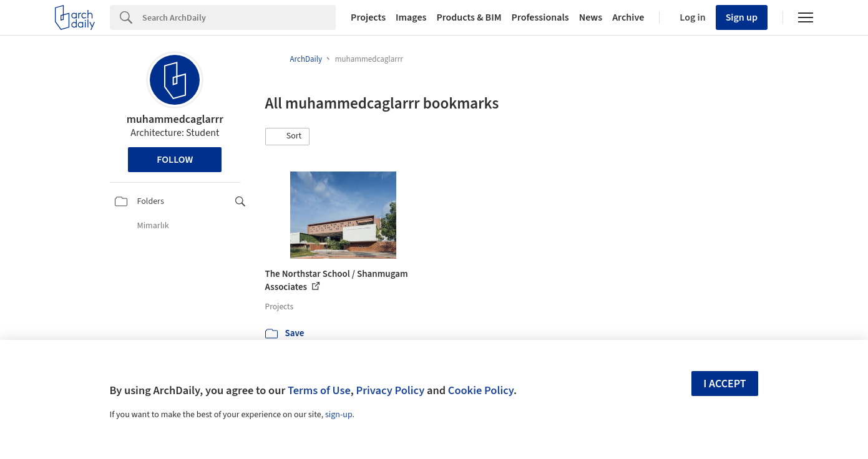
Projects (368, 17)
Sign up (742, 17)
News (591, 17)
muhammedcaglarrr (175, 119)
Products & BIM (469, 17)
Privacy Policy (390, 390)
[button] (288, 137)
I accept (724, 384)
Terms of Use (319, 390)
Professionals (540, 17)
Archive (628, 17)
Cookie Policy (481, 390)
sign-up (339, 415)
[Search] (239, 17)
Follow (175, 160)
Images (411, 17)
